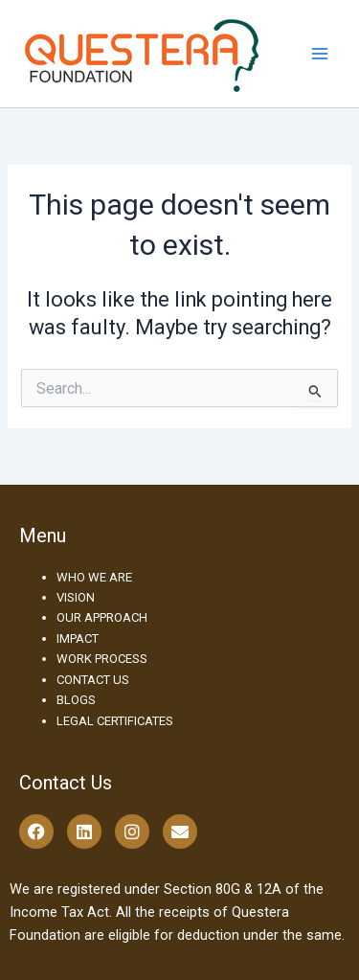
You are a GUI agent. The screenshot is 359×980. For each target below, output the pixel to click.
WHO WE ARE (94, 577)
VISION (76, 597)
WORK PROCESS (102, 659)
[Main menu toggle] (320, 54)
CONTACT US (93, 680)
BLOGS (76, 700)
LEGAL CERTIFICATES (115, 721)
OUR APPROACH (102, 617)
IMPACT (78, 638)
